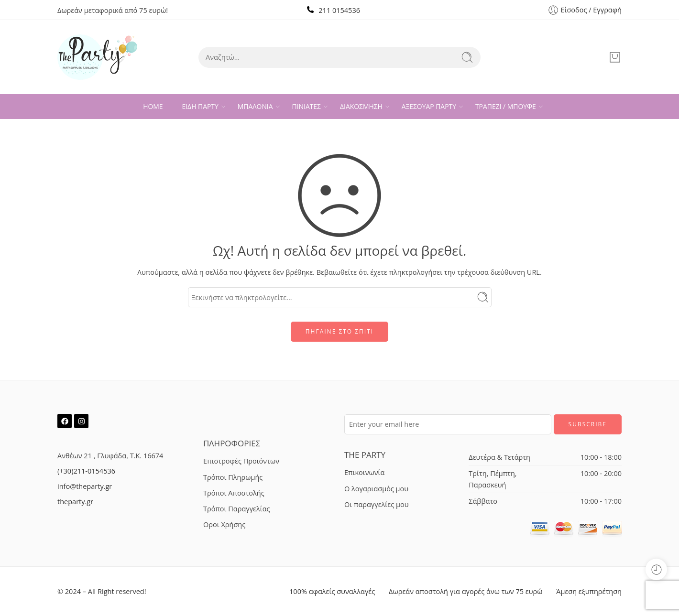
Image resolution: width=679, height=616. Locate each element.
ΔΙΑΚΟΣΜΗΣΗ (361, 107)
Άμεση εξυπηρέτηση (589, 591)
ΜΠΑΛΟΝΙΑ (255, 107)
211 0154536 (339, 10)
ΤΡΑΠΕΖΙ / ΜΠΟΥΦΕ (506, 107)
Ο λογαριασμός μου (376, 489)
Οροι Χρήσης (224, 524)
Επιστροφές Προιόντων (241, 461)
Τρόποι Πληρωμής (233, 477)
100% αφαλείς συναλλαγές (332, 591)
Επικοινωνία (364, 472)
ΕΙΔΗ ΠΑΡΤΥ (200, 107)
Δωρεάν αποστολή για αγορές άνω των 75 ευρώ (465, 591)
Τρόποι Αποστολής (234, 493)
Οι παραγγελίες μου (376, 504)
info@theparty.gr (85, 486)
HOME (153, 106)
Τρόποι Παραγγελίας (237, 509)
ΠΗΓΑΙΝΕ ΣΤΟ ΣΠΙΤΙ (339, 331)
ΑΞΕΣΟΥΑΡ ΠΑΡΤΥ (429, 107)
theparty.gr (75, 502)
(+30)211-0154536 (86, 471)
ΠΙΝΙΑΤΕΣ (307, 107)
